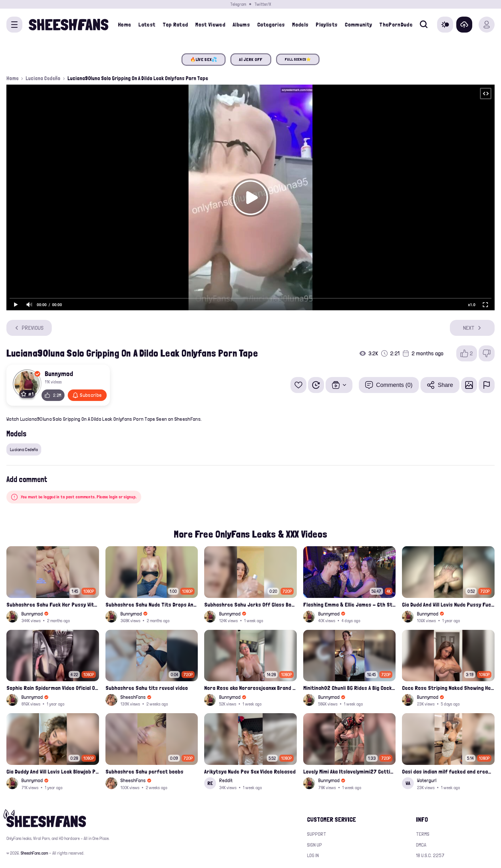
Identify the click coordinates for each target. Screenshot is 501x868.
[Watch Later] (316, 385)
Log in (313, 855)
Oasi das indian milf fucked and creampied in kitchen (448, 771)
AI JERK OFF (251, 59)
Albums (241, 24)
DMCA (421, 845)
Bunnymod (59, 374)
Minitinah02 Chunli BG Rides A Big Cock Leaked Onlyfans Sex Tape (350, 688)
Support (317, 834)
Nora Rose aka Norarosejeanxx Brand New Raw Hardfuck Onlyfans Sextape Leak (250, 688)
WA (408, 783)
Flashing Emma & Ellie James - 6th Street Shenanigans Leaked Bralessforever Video (350, 604)
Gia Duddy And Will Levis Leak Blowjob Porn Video (53, 771)
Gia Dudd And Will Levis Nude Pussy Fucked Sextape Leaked (448, 604)
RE (210, 783)
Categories (271, 24)
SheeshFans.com (34, 853)
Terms (423, 834)
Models (300, 24)
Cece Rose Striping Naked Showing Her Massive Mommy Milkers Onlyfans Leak (448, 688)
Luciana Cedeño (43, 78)
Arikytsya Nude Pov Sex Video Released (250, 771)
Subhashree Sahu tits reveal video (147, 688)
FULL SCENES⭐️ (298, 59)
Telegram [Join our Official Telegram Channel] (238, 4)
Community (358, 24)
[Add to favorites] (298, 385)
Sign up (315, 845)
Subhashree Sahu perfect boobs (144, 771)
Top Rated (175, 24)
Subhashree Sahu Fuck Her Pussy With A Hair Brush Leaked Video (53, 604)
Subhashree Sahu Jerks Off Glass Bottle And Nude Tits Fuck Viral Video (250, 604)
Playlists (327, 24)
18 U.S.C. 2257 (430, 855)
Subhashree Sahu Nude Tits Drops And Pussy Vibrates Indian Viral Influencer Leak (152, 604)
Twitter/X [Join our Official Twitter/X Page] (263, 4)
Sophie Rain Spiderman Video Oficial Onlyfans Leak (53, 688)
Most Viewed (210, 24)
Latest (147, 24)
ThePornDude (396, 24)
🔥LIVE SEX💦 (204, 59)
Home (124, 24)
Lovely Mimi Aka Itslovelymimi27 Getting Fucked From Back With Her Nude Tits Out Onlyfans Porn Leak (350, 771)
